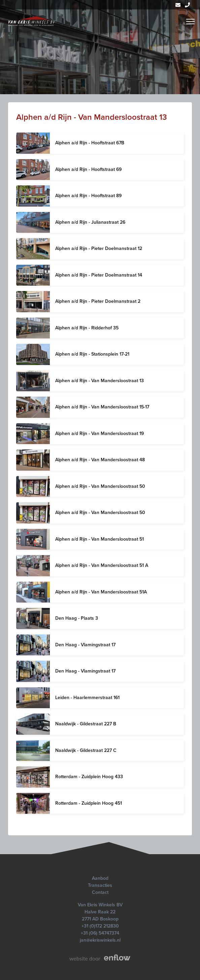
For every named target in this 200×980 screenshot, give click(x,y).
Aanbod (100, 878)
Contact (100, 892)
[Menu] (190, 22)
